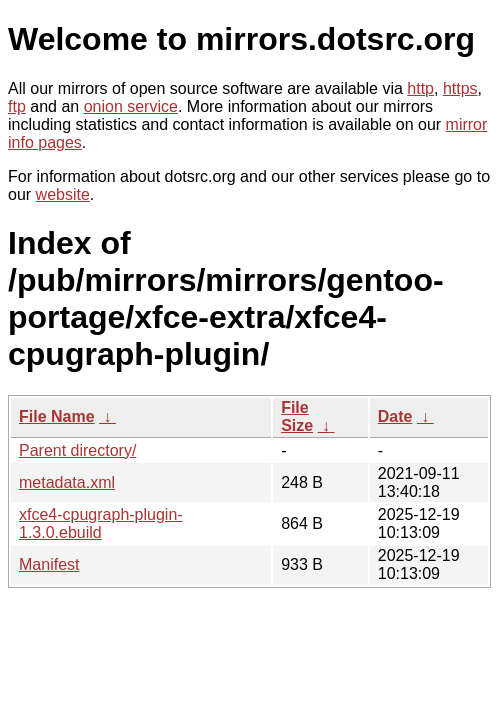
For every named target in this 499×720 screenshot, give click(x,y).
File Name (57, 416)
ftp (17, 106)
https (460, 88)
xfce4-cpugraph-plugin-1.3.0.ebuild (101, 523)
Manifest (49, 564)
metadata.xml (67, 482)
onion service (131, 106)
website (63, 194)
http (420, 88)
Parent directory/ (77, 450)
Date (395, 416)
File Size (297, 416)
